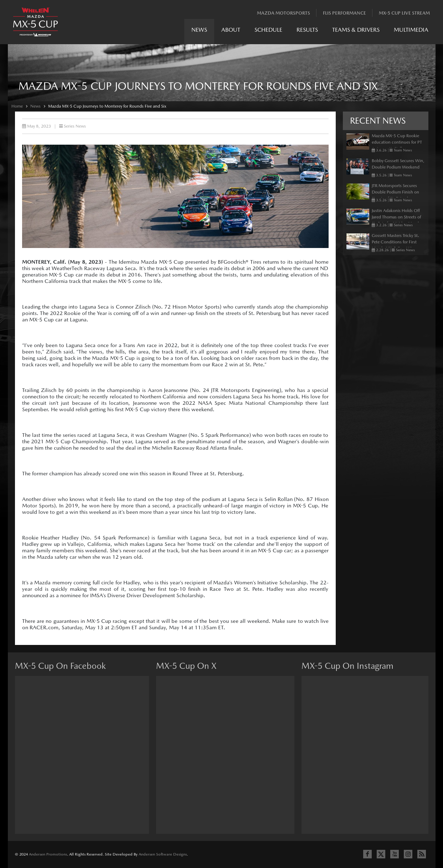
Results (307, 30)
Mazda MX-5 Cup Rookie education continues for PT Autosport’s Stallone (397, 142)
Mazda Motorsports (284, 13)
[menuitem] (199, 32)
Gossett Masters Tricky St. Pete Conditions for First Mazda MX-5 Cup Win (395, 242)
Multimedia (411, 30)
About (231, 30)
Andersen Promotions (48, 854)
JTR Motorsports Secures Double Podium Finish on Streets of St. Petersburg (395, 192)
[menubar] (310, 32)
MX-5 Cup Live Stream (404, 13)
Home (17, 106)
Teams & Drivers (356, 30)
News (199, 30)
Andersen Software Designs (163, 854)
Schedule (268, 30)
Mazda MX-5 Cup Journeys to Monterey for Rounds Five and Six (107, 106)
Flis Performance (344, 13)
